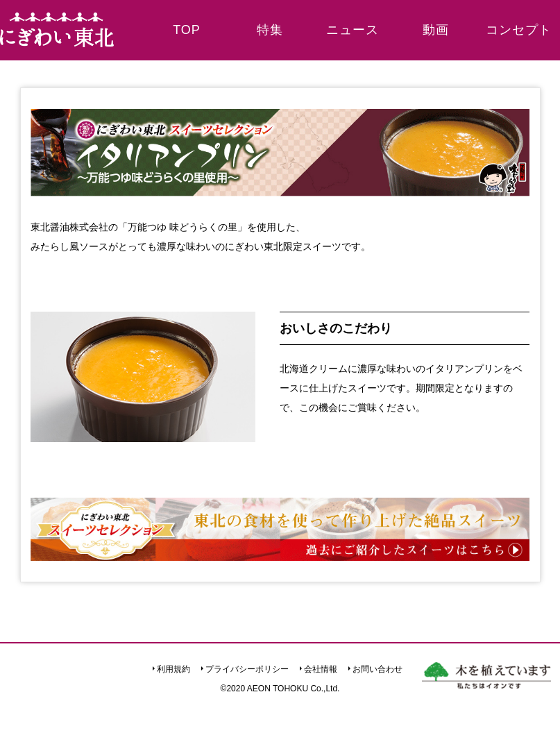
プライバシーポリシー (247, 669)
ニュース (353, 30)
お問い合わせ (377, 669)
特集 (270, 30)
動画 (436, 30)
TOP (187, 30)
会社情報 (321, 669)
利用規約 (173, 669)
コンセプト (519, 30)
